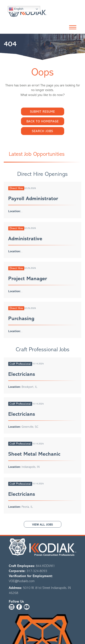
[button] (72, 27)
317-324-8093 (37, 571)
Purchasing (21, 318)
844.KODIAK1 (45, 566)
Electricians (22, 374)
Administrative (25, 239)
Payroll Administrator (33, 198)
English (16, 9)
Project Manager (28, 279)
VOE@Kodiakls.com (22, 581)
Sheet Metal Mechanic (34, 454)
